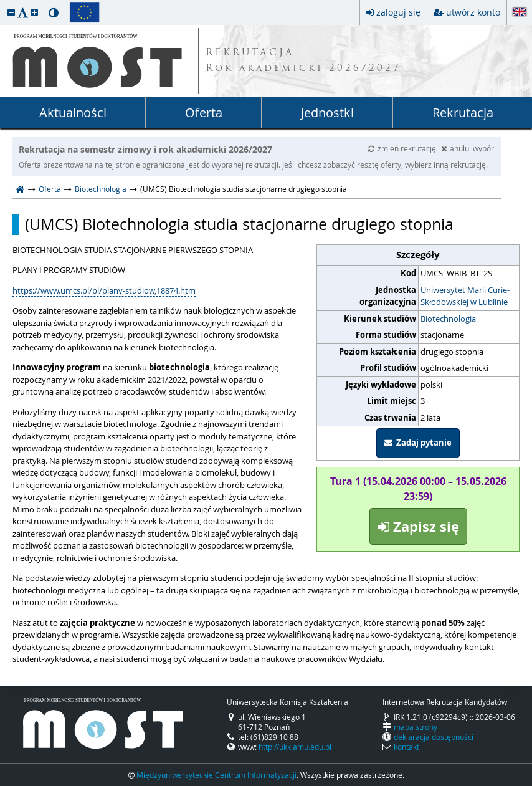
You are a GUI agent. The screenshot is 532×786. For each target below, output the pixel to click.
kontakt (406, 747)
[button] (11, 12)
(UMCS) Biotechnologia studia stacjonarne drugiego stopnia (239, 224)
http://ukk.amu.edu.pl (295, 747)
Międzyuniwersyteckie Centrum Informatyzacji (216, 775)
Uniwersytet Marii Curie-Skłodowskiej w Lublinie (465, 296)
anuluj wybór (468, 148)
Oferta (204, 113)
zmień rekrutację (403, 148)
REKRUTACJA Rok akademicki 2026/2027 (303, 61)
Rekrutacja (463, 113)
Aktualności (73, 113)
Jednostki (327, 113)
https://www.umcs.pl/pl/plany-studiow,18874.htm (104, 290)
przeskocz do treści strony (3, 3)
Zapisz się (418, 526)
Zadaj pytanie (418, 443)
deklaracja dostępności (434, 737)
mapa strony (416, 727)
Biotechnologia (101, 189)
